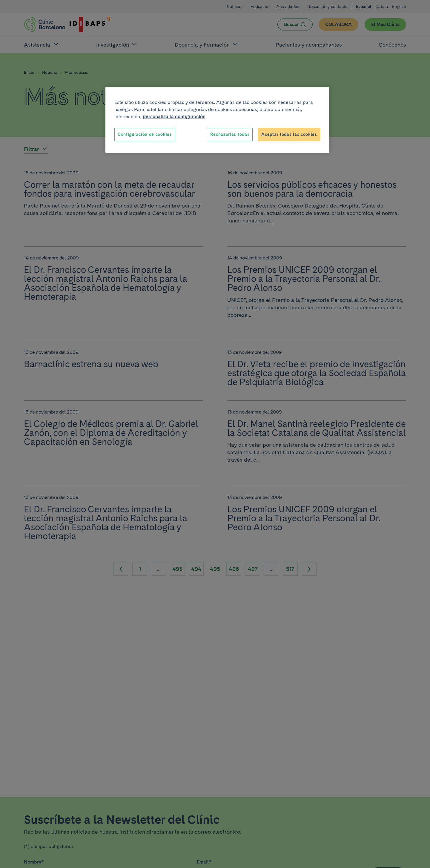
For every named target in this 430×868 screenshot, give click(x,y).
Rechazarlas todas (230, 134)
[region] (217, 120)
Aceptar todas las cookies (289, 134)
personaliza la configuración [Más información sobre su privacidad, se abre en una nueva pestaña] (174, 117)
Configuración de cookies (145, 134)
